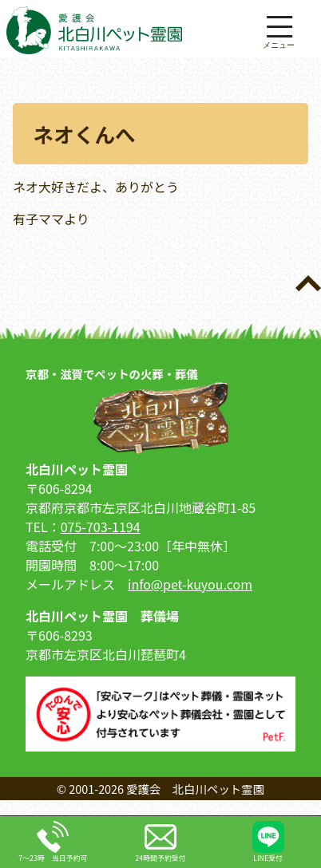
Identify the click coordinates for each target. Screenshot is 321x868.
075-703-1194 (101, 527)
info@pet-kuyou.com (190, 584)
